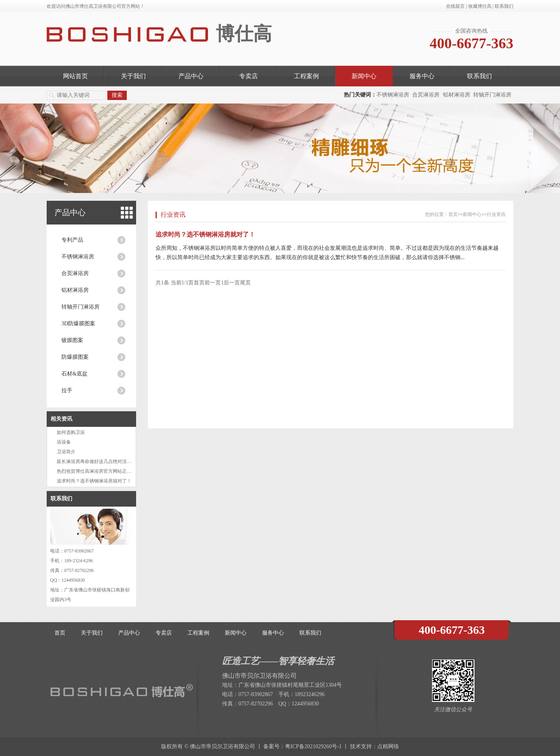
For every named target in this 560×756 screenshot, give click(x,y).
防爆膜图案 (75, 357)
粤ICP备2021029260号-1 (313, 746)
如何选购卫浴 (71, 432)
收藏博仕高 (480, 6)
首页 (453, 214)
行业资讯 (173, 215)
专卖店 (248, 76)
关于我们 (133, 76)
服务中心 (422, 76)
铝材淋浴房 (457, 95)
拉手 (67, 390)
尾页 (245, 283)
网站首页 (75, 76)
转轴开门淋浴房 (492, 95)
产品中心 (191, 76)
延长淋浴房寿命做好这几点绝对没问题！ (99, 461)
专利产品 (72, 240)
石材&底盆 (74, 374)
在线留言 (455, 6)
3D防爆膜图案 (78, 324)
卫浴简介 (66, 452)
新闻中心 (364, 76)
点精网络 (388, 746)
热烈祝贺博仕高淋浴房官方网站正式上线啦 (101, 471)
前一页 (213, 283)
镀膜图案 (72, 340)
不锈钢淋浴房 (393, 95)
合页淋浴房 (426, 95)
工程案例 (306, 76)
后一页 (232, 283)
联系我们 (504, 6)
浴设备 (64, 442)
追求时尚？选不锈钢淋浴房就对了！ (94, 481)
